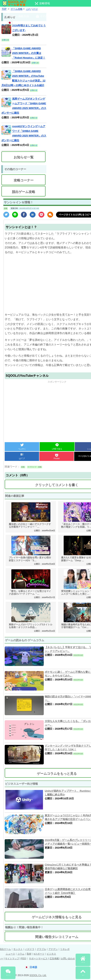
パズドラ (30, 949)
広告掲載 (54, 959)
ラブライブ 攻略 (35, 467)
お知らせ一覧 (24, 157)
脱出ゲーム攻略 (24, 192)
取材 (29, 954)
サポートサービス (38, 959)
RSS (24, 959)
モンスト (18, 949)
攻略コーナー (24, 180)
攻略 (6, 208)
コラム (21, 954)
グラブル (41, 949)
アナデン (53, 949)
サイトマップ (12, 959)
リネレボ (65, 949)
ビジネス (51, 954)
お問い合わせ (68, 959)
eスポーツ (39, 954)
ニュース (10, 954)
